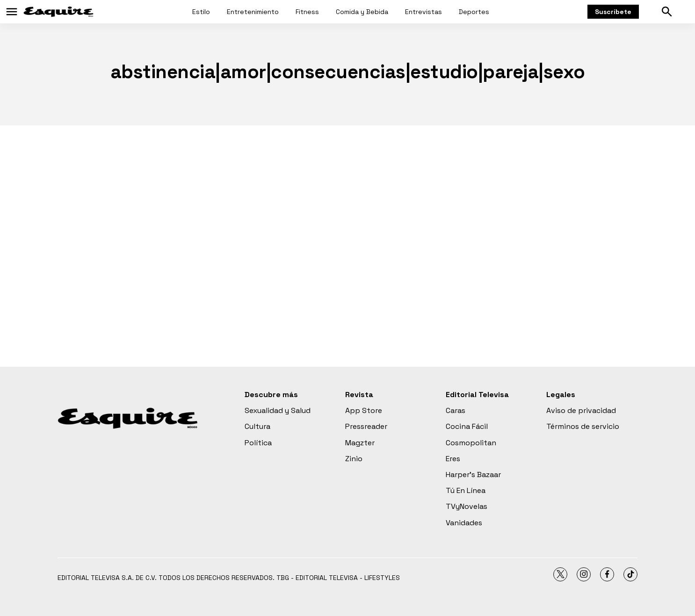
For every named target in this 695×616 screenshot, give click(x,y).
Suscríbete (613, 12)
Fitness (307, 12)
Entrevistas (424, 12)
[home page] (58, 12)
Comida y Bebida (362, 12)
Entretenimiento (253, 12)
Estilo (201, 12)
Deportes (474, 12)
